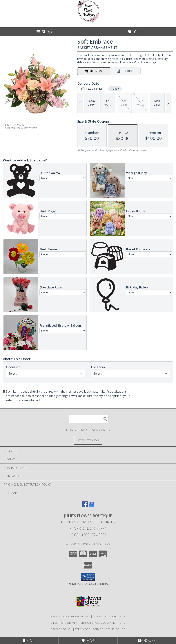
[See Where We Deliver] (88, 440)
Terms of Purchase (89, 629)
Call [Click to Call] (29, 640)
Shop (44, 32)
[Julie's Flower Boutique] (88, 22)
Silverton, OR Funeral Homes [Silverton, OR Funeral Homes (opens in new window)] (69, 616)
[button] (88, 577)
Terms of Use (116, 629)
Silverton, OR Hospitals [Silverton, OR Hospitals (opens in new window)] (111, 616)
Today (115, 89)
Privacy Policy (62, 629)
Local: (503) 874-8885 (88, 535)
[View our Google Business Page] (91, 506)
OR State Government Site (106, 623)
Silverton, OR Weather (67, 623)
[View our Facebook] (85, 506)
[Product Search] (89, 419)
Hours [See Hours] (147, 640)
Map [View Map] (88, 640)
